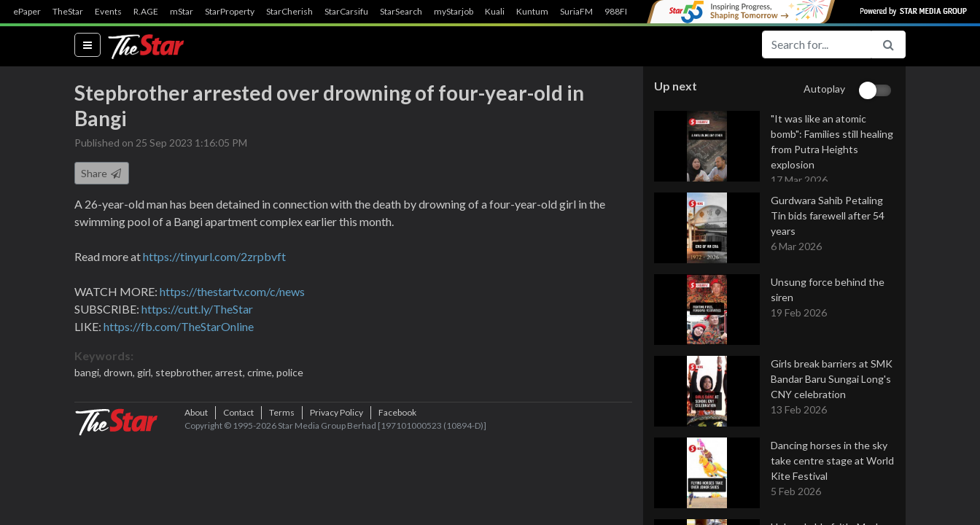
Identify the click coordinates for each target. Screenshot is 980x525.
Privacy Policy (337, 499)
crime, (262, 380)
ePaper (27, 12)
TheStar (68, 12)
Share (102, 181)
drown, (120, 380)
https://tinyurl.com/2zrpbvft (214, 264)
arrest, (231, 380)
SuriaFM (576, 12)
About (196, 499)
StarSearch (401, 12)
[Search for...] (817, 44)
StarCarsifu (346, 12)
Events (108, 12)
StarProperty (230, 12)
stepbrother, (185, 380)
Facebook (397, 499)
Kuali (495, 12)
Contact (238, 499)
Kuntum (532, 12)
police (290, 380)
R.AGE (146, 12)
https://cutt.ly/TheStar (197, 317)
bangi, (89, 380)
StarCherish (289, 12)
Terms (282, 499)
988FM (619, 12)
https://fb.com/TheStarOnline (179, 334)
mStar (182, 12)
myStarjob (454, 12)
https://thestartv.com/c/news (232, 299)
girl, (146, 380)
